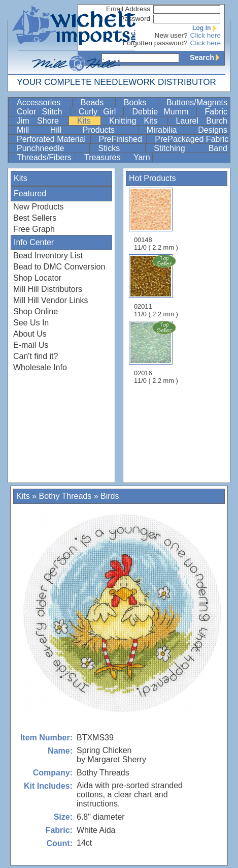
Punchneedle (52, 148)
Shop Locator (37, 278)
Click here (206, 35)
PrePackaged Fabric (192, 139)
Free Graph (34, 229)
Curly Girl (100, 112)
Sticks (121, 148)
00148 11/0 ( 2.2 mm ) (156, 219)
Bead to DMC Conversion (59, 267)
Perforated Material (53, 139)
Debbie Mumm (163, 112)
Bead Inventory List (48, 256)
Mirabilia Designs (187, 130)
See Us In (31, 323)
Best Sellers (35, 218)
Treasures (104, 157)
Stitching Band (191, 148)
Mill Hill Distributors (48, 289)
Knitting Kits (137, 121)
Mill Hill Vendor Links (51, 300)
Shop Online (36, 311)
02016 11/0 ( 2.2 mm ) (157, 352)
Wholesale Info (40, 367)
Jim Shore (42, 121)
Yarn (142, 157)
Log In (207, 28)
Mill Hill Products (76, 130)
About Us (30, 334)
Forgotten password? (155, 43)
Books (140, 102)
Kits (88, 121)
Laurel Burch (202, 121)
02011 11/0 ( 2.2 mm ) (157, 286)
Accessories (43, 102)
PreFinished (122, 139)
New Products (39, 207)
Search (207, 57)
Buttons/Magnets (197, 102)
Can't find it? (36, 356)
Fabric (216, 112)
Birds (110, 496)
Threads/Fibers (45, 157)
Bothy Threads (65, 496)
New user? (171, 35)
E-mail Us (31, 345)
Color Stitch (42, 112)
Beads (97, 102)
